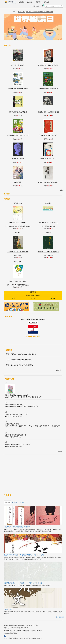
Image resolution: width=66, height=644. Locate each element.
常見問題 (13, 631)
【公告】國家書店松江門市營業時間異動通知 (19, 365)
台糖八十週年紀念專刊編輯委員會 (16, 407)
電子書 (33, 298)
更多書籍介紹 (60, 617)
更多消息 (58, 370)
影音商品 (53, 298)
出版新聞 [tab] (15, 502)
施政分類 (30, 2)
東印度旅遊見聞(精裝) (12, 424)
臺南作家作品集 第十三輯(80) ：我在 (17, 414)
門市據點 (33, 631)
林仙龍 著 (8, 416)
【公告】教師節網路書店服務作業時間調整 (19, 360)
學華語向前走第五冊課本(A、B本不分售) (18, 445)
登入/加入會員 (35, 6)
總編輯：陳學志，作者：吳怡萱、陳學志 (18, 397)
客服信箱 (39, 631)
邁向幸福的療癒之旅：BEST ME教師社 (17, 395)
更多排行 (59, 451)
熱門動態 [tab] (22, 502)
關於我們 (6, 631)
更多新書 (61, 190)
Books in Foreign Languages (33, 295)
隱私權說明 (26, 631)
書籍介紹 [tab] (7, 502)
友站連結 (47, 2)
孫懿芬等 (8, 447)
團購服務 (33, 292)
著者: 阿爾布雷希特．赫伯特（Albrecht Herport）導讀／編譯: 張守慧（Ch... (28, 426)
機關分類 (39, 2)
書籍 (14, 298)
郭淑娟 (7, 437)
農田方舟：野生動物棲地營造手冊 (16, 435)
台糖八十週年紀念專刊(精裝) (14, 405)
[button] (8, 28)
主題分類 (22, 2)
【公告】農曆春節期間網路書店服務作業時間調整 (21, 354)
